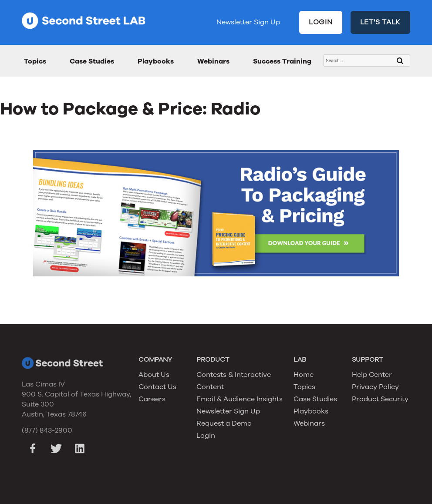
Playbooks (156, 61)
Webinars (213, 61)
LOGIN (321, 22)
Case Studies (92, 61)
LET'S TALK (381, 22)
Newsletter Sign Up (248, 22)
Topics (35, 61)
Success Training (282, 61)
